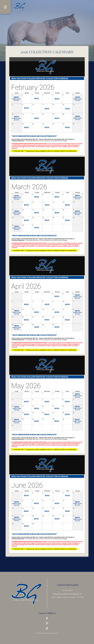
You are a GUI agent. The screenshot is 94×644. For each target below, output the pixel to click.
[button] (5, 7)
